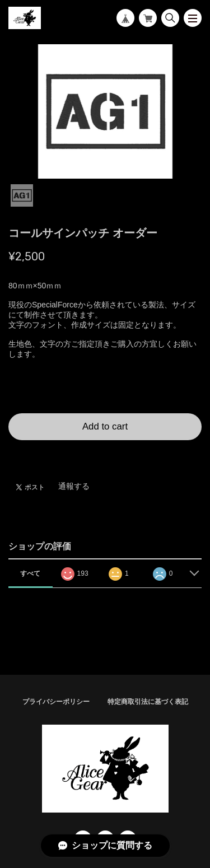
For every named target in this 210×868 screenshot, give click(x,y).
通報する (74, 486)
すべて (30, 573)
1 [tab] (22, 195)
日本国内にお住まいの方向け (105, 454)
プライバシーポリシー (56, 702)
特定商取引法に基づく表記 (148, 702)
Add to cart (105, 426)
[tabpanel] (105, 111)
